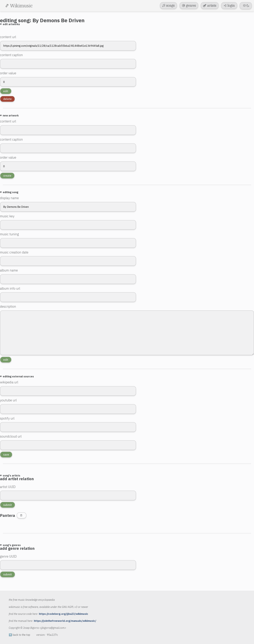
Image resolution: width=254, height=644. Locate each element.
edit (6, 91)
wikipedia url (9, 382)
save (6, 455)
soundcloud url (11, 436)
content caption (11, 55)
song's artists (12, 475)
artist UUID (8, 487)
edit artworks (11, 24)
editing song (11, 192)
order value (8, 73)
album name (9, 270)
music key (7, 216)
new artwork (11, 115)
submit (8, 505)
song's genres (12, 545)
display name (9, 198)
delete (7, 99)
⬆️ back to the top (19, 635)
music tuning (9, 234)
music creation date (14, 252)
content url (8, 37)
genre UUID (8, 556)
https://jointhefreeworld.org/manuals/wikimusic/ (65, 621)
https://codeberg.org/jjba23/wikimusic (63, 614)
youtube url (8, 400)
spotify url (7, 418)
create (7, 176)
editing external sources (18, 376)
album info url (10, 288)
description (8, 306)
